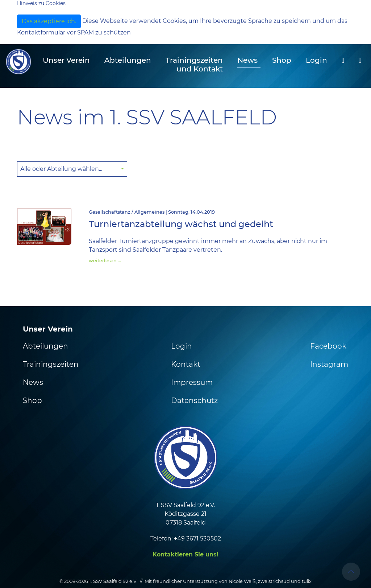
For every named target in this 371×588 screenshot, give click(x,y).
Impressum (192, 382)
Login (316, 60)
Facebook (328, 346)
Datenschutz (194, 400)
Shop (282, 60)
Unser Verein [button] (66, 60)
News (247, 60)
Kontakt (186, 364)
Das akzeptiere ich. (49, 21)
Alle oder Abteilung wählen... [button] (62, 169)
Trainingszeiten (51, 364)
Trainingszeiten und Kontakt (194, 65)
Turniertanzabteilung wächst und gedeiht (181, 224)
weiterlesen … (105, 261)
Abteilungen (45, 346)
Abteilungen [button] (128, 60)
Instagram (329, 364)
